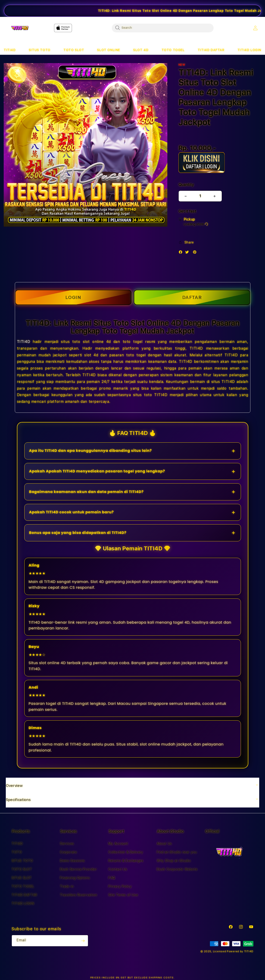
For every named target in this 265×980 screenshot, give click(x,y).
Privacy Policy (120, 886)
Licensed (220, 951)
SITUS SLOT (22, 878)
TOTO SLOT (22, 869)
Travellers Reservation (78, 895)
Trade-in (67, 886)
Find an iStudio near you (177, 852)
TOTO (17, 852)
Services (67, 844)
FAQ (112, 878)
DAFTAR (192, 297)
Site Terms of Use (123, 895)
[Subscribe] (83, 941)
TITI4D (24, 342)
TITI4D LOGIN (23, 903)
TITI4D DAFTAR (24, 895)
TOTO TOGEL (23, 886)
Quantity (186, 185)
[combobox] (163, 28)
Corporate (68, 852)
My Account (118, 844)
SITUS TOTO (22, 861)
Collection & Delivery (126, 852)
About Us (164, 844)
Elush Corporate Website (177, 869)
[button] (10, 50)
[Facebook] (182, 253)
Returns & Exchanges (126, 861)
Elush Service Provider (78, 869)
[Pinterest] (196, 253)
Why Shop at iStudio (174, 861)
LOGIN (73, 297)
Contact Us (118, 869)
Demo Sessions (72, 861)
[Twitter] (188, 253)
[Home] (20, 28)
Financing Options (75, 878)
